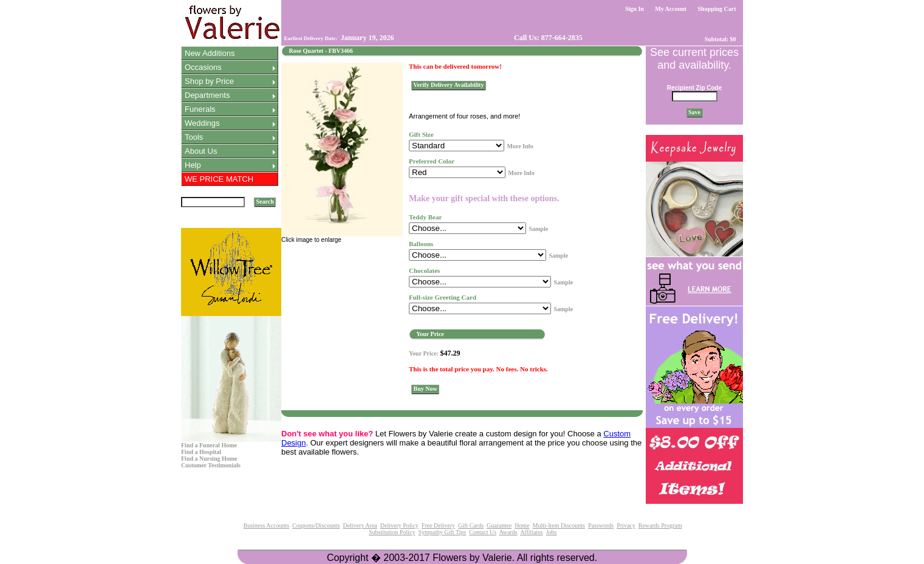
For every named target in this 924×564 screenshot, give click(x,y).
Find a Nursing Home (209, 459)
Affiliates (532, 532)
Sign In (635, 9)
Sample (538, 229)
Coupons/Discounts (316, 525)
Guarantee (499, 525)
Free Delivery (438, 525)
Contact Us (483, 532)
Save (695, 112)
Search (265, 201)
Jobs (552, 532)
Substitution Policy (392, 532)
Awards (508, 532)
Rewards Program (660, 525)
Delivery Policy (399, 525)
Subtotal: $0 (720, 39)
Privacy (626, 525)
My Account (671, 9)
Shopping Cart (717, 9)
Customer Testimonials (211, 465)
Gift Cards (471, 525)
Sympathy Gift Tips (442, 532)
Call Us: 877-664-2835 (547, 38)
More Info (520, 146)
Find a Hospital (201, 452)
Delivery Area (360, 525)
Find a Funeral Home (209, 445)
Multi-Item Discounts (559, 525)
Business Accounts (266, 525)
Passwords (601, 525)
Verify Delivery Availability (449, 85)
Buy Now (425, 389)
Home (522, 525)
